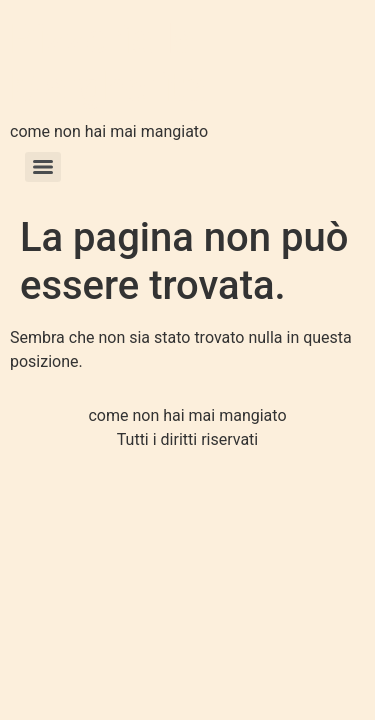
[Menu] (43, 167)
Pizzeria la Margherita (108, 63)
